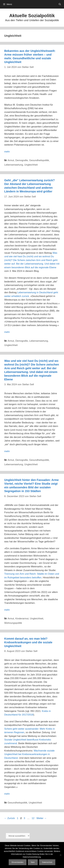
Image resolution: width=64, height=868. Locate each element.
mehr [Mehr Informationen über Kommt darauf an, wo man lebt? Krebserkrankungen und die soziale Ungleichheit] (7, 794)
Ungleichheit (31, 165)
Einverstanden (18, 862)
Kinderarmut (22, 619)
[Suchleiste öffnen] (60, 4)
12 (33, 818)
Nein (33, 862)
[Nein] (60, 855)
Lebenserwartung (14, 165)
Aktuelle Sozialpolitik (32, 16)
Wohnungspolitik (13, 623)
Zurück (10, 818)
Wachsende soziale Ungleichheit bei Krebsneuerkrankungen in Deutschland (29, 754)
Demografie (22, 160)
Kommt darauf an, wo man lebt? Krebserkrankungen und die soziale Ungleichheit (28, 642)
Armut (11, 160)
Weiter (41, 818)
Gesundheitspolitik (39, 160)
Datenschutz (47, 862)
